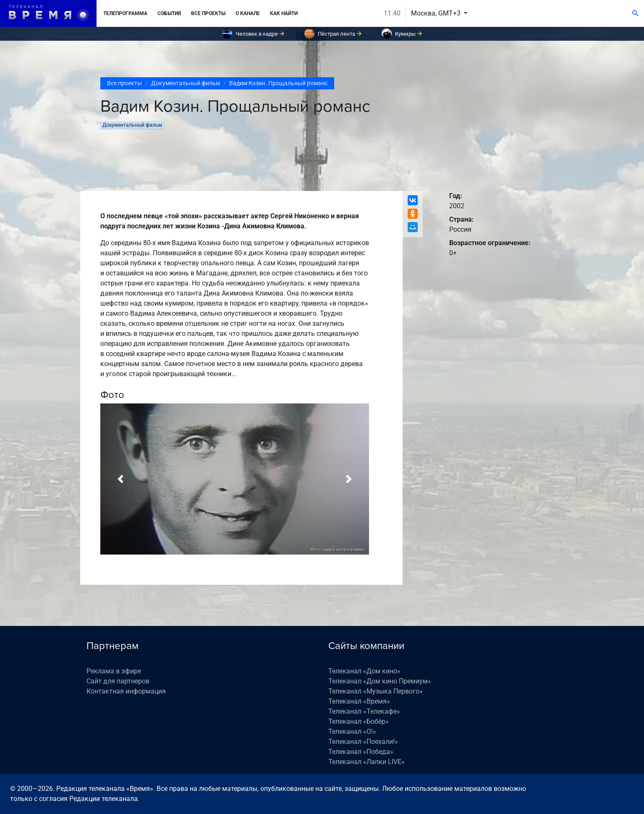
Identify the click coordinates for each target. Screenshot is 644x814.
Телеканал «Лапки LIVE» (367, 762)
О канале (248, 13)
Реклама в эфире (114, 671)
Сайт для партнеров (118, 681)
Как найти (284, 13)
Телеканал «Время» (359, 701)
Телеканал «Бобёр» (359, 721)
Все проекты (208, 13)
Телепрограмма (125, 13)
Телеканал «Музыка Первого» (376, 691)
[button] (120, 479)
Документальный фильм (186, 83)
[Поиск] (635, 13)
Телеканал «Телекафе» (364, 711)
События (169, 13)
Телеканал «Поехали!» (363, 742)
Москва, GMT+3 (437, 13)
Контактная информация (126, 691)
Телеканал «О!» (352, 732)
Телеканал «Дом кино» (364, 671)
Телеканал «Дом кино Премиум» (380, 681)
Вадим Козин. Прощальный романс (278, 83)
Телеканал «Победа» (361, 752)
